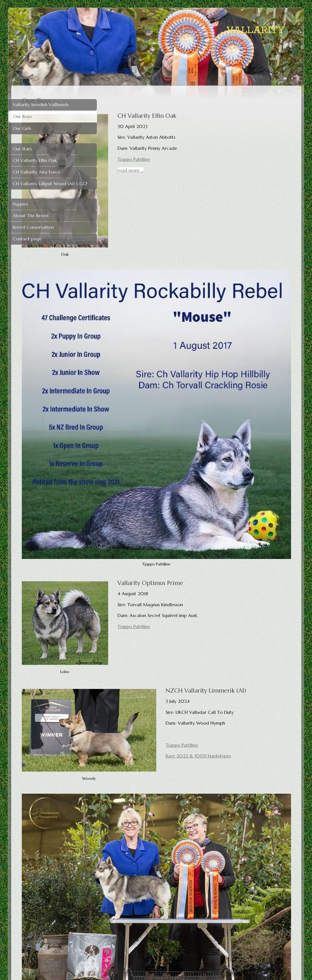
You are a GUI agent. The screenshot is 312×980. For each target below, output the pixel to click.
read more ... (186, 170)
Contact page (27, 239)
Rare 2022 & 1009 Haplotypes (238, 595)
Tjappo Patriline (189, 159)
